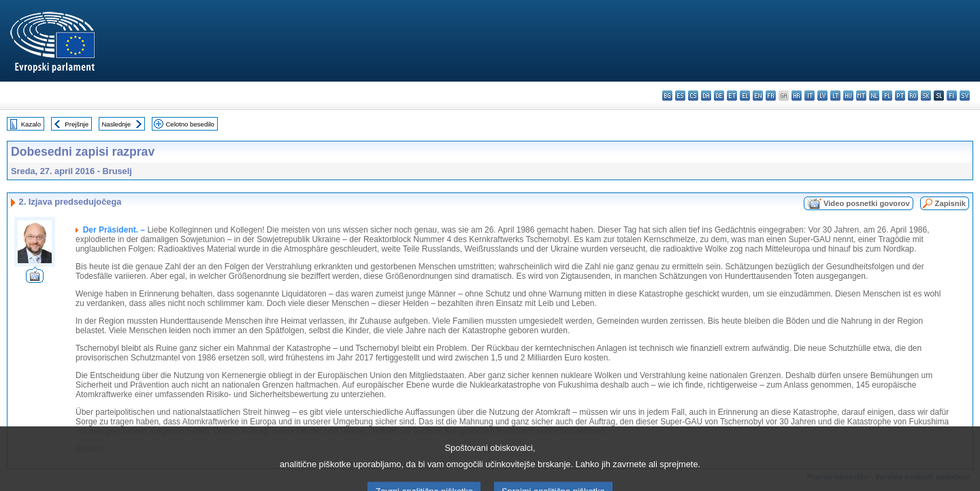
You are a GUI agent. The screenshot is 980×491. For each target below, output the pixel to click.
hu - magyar (848, 96)
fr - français (771, 96)
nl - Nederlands (874, 96)
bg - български (667, 96)
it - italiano (810, 96)
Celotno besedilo (190, 124)
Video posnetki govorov (867, 203)
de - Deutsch (719, 96)
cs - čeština (693, 96)
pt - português (900, 96)
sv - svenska (965, 96)
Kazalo (31, 124)
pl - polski (887, 96)
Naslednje (116, 124)
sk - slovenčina (926, 96)
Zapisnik (950, 203)
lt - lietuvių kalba (835, 96)
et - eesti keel (732, 96)
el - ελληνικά (745, 96)
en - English (758, 96)
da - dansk (706, 96)
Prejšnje (77, 124)
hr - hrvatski (797, 96)
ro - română (913, 96)
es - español (680, 96)
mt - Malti (861, 96)
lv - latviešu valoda (822, 96)
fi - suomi (952, 96)
